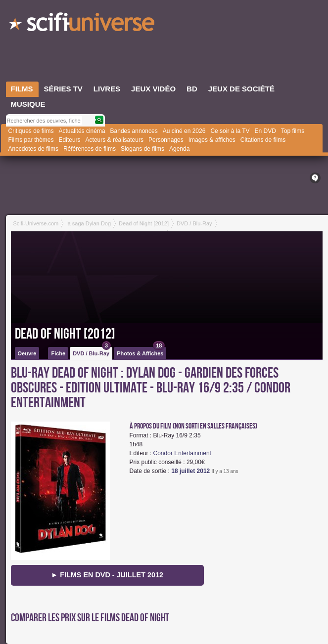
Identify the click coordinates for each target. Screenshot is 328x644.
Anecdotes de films (33, 149)
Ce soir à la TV (230, 131)
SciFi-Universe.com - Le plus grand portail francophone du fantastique (83, 25)
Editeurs (70, 140)
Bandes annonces (134, 131)
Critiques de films (31, 131)
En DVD (265, 131)
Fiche (58, 353)
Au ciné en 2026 (184, 131)
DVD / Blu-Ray (92, 352)
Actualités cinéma (82, 131)
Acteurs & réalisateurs (115, 140)
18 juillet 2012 (190, 471)
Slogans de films (142, 149)
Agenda (179, 149)
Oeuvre (27, 353)
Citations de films (263, 140)
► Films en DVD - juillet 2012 (107, 575)
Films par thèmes (31, 140)
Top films (293, 131)
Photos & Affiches (141, 352)
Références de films (90, 149)
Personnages (166, 140)
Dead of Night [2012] (65, 334)
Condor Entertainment (182, 453)
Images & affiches (212, 140)
